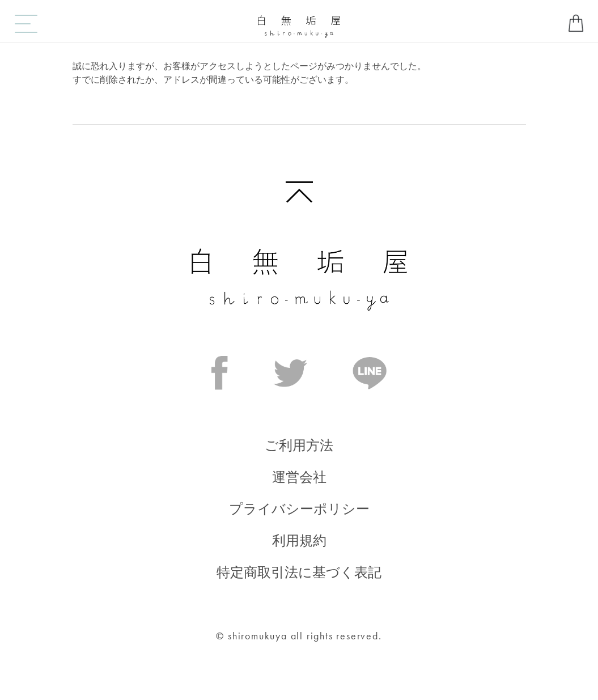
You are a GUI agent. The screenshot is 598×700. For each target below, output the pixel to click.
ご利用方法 (299, 445)
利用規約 (299, 540)
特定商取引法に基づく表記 (299, 572)
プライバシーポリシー (299, 509)
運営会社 (299, 477)
